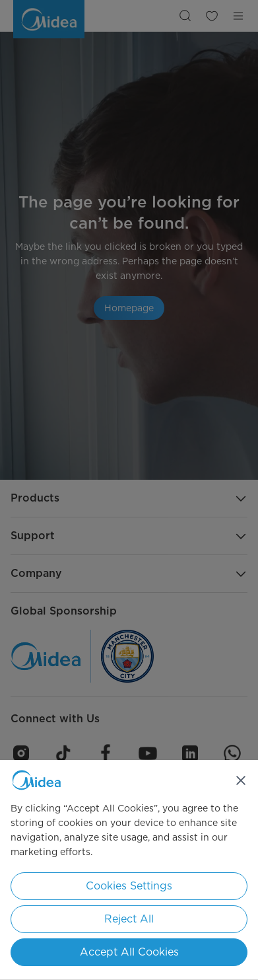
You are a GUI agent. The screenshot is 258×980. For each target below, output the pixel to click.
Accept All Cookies (129, 952)
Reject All (129, 919)
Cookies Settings (129, 886)
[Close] (241, 780)
